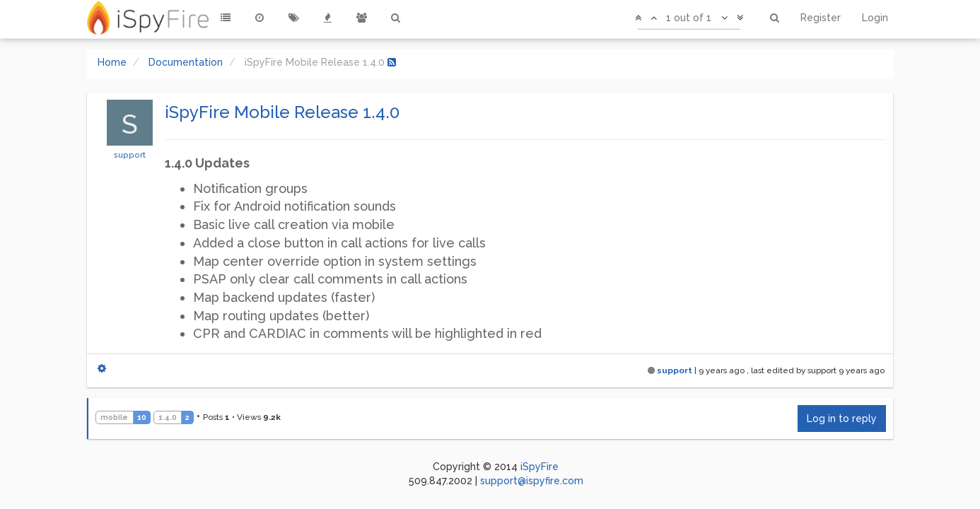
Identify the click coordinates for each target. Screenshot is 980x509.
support (130, 155)
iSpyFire (539, 467)
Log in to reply (842, 419)
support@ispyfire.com (532, 481)
